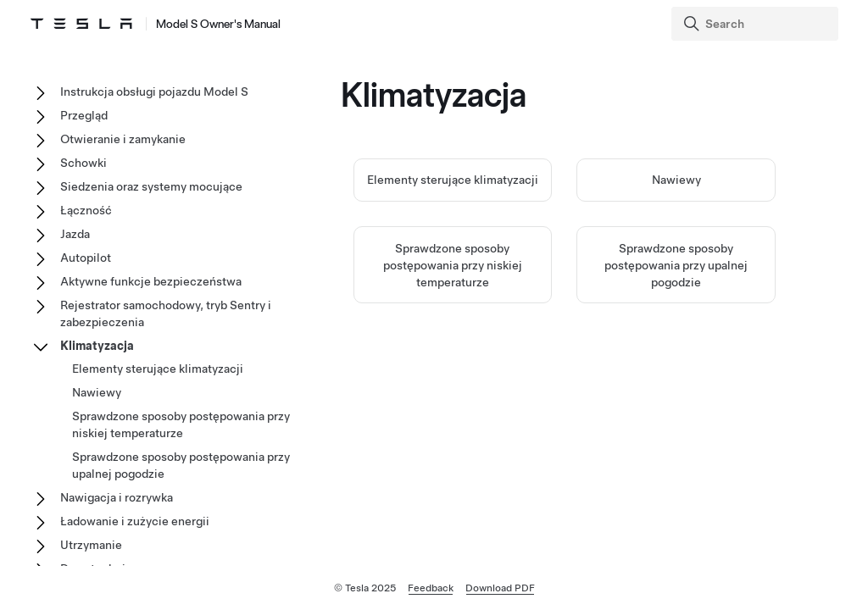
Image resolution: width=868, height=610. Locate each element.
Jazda (75, 234)
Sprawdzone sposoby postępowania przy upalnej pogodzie (676, 265)
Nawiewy (676, 180)
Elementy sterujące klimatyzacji (453, 180)
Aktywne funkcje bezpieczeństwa (151, 281)
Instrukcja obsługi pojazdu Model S (154, 91)
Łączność (86, 210)
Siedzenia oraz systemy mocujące (151, 186)
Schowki (83, 163)
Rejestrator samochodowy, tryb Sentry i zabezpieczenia (166, 313)
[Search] (757, 24)
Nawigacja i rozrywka (117, 497)
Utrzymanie (91, 545)
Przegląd (84, 115)
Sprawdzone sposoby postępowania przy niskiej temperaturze (453, 265)
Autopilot (86, 258)
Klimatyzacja (97, 346)
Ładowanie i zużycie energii (135, 521)
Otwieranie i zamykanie (123, 139)
